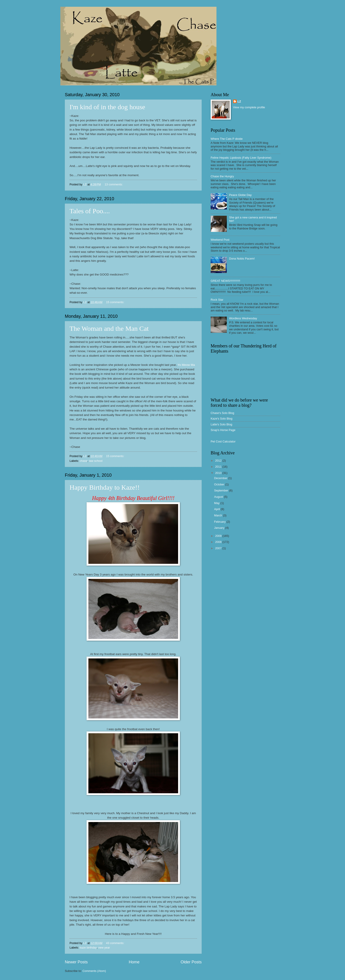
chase (83, 461)
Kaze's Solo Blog (222, 419)
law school (96, 461)
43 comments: (116, 943)
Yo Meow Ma (186, 365)
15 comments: (116, 302)
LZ (239, 101)
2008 (219, 542)
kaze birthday (88, 948)
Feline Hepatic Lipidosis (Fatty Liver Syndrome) (241, 158)
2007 (219, 548)
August (219, 497)
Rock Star (217, 300)
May (217, 503)
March (218, 515)
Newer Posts (76, 962)
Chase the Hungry (222, 176)
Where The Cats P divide (227, 139)
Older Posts (191, 962)
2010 (219, 473)
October (219, 484)
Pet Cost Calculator (223, 441)
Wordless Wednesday (243, 318)
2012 (219, 461)
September (222, 490)
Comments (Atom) (94, 971)
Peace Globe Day (240, 195)
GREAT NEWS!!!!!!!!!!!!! (225, 281)
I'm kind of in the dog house (107, 107)
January (219, 528)
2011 (219, 467)
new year (104, 948)
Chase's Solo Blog (222, 413)
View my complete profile (249, 107)
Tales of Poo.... (90, 211)
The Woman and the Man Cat (109, 328)
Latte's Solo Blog (221, 424)
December (221, 478)
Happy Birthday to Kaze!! (105, 487)
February (220, 522)
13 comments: (114, 184)
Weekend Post (220, 240)
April (217, 509)
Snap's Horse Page (223, 430)
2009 (219, 536)
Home (134, 962)
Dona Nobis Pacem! (242, 259)
